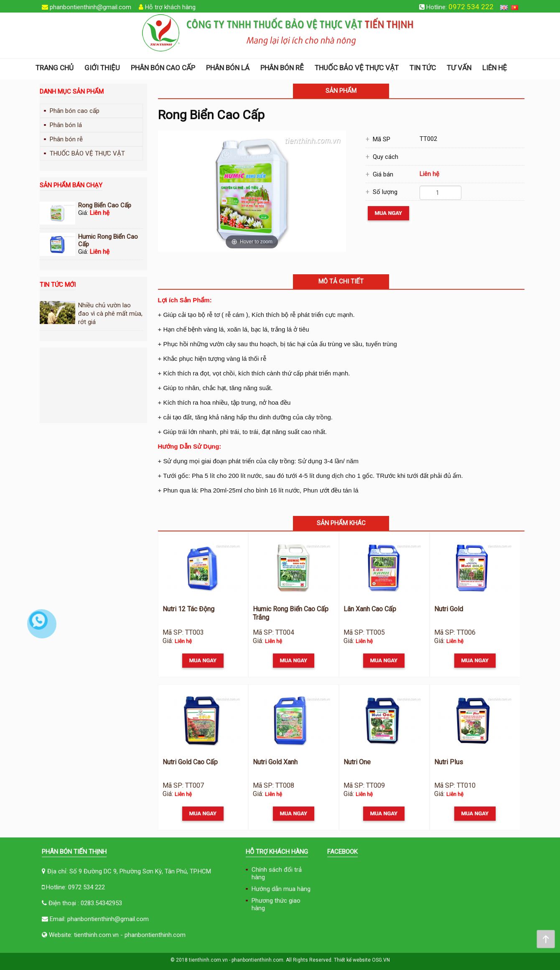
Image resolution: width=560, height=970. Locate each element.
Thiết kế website (352, 960)
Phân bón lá (228, 68)
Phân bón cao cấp (163, 68)
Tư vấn (459, 68)
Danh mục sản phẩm (72, 92)
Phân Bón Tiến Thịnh (74, 852)
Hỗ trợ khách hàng (170, 7)
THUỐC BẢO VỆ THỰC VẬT (357, 68)
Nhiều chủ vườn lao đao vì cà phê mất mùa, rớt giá (110, 314)
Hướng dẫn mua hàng (281, 889)
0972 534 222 (471, 7)
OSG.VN (381, 960)
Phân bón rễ (282, 68)
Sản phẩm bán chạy (71, 185)
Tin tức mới (58, 285)
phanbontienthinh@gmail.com (90, 7)
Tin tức (423, 68)
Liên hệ (495, 68)
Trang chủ (55, 68)
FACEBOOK (342, 852)
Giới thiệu (102, 68)
